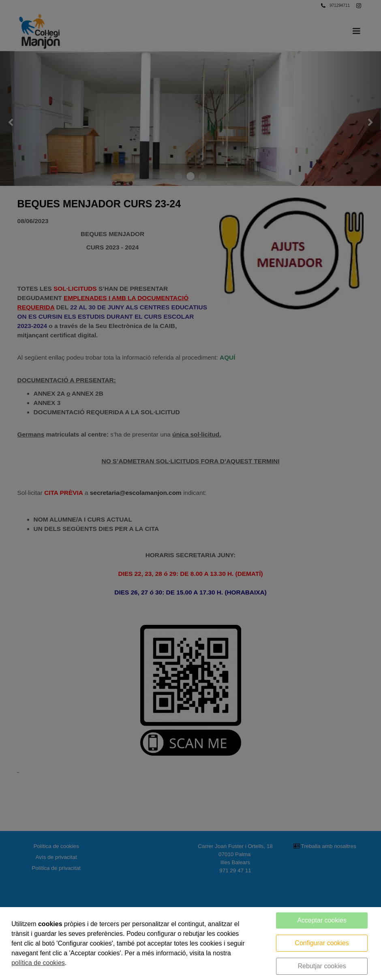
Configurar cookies (322, 943)
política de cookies (38, 963)
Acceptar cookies (322, 920)
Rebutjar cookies (322, 966)
